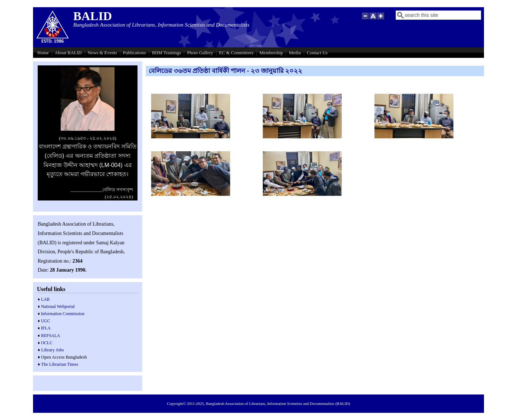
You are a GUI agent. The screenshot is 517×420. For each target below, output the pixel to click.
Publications (134, 53)
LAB (45, 299)
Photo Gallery (200, 53)
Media (295, 53)
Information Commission (63, 314)
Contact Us (317, 53)
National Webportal (58, 306)
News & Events (102, 53)
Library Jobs (53, 350)
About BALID (68, 53)
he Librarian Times (61, 364)
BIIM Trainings (166, 53)
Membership (271, 53)
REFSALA (50, 336)
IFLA (46, 328)
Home (43, 53)
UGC (45, 321)
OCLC (47, 343)
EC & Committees (236, 53)
